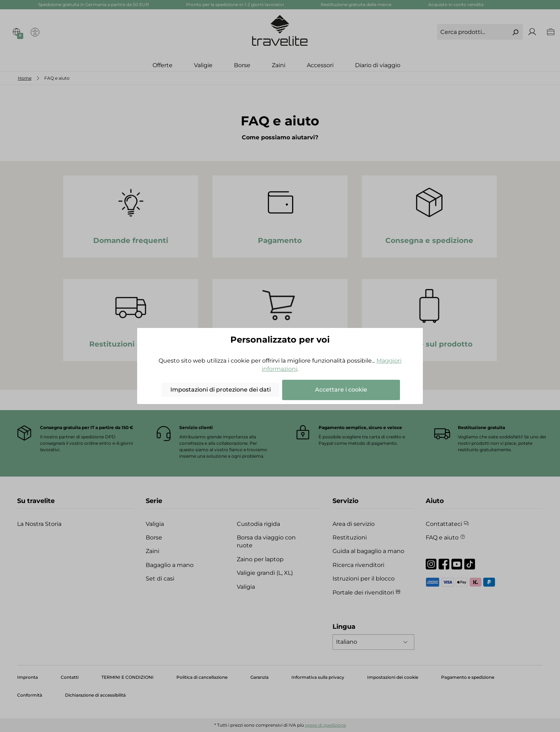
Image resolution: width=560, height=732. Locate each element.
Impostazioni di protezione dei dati (221, 390)
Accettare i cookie (341, 390)
